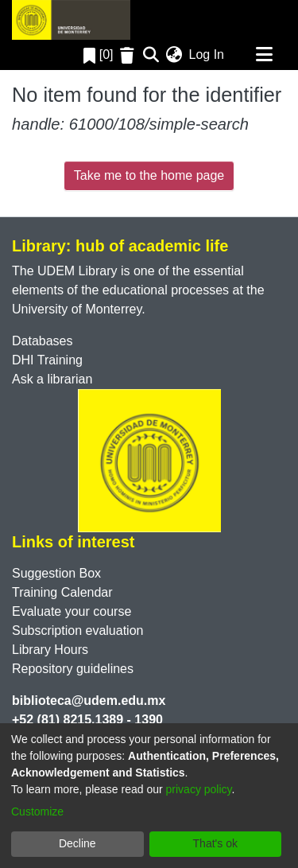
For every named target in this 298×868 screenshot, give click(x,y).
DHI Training (47, 360)
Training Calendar (62, 592)
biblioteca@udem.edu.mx (89, 701)
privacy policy (199, 789)
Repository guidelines (73, 669)
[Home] (71, 20)
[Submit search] (151, 55)
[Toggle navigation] (264, 55)
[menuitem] (174, 55)
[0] (99, 54)
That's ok (215, 843)
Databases (43, 341)
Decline (77, 843)
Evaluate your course (72, 611)
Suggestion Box (56, 573)
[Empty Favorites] (129, 55)
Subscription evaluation (77, 631)
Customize (37, 812)
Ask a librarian (52, 379)
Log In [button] (207, 54)
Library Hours (50, 650)
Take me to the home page (149, 175)
